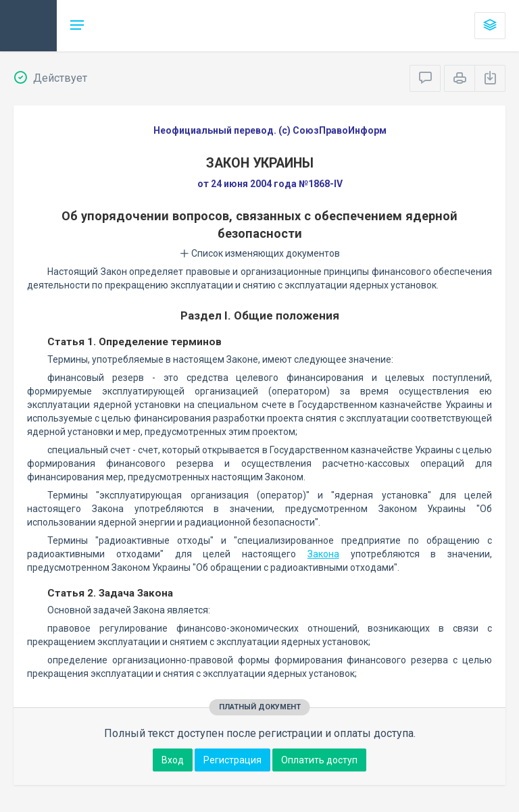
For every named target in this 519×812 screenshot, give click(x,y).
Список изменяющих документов (260, 253)
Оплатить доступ (319, 760)
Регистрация (232, 760)
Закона (323, 554)
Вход (173, 760)
